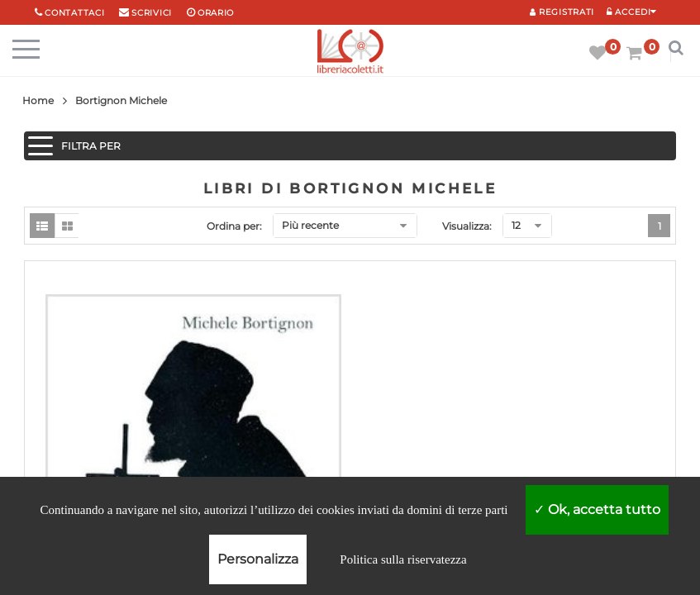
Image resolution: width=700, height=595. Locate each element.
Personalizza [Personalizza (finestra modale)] (258, 559)
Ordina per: (234, 226)
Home (38, 100)
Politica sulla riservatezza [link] (403, 559)
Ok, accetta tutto (597, 509)
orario (216, 13)
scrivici (152, 13)
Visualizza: (467, 226)
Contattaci (74, 13)
